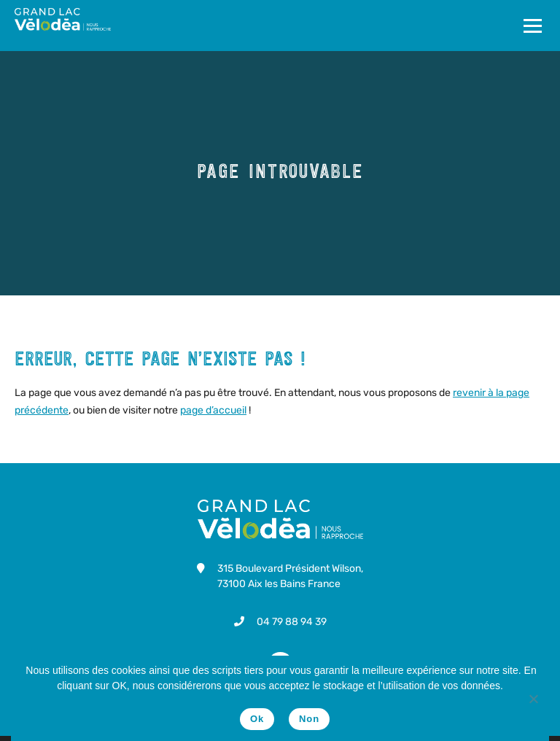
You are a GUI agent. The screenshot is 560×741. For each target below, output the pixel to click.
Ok (257, 719)
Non (309, 719)
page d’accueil (213, 410)
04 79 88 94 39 (292, 622)
